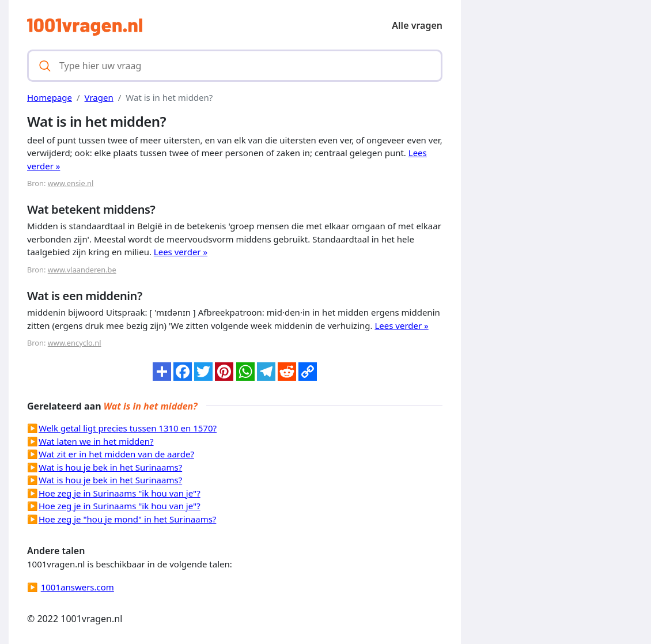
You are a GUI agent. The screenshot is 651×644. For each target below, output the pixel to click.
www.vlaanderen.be (82, 270)
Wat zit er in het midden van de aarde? (116, 454)
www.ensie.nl (71, 183)
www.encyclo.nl (75, 343)
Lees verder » (181, 252)
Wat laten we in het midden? (96, 441)
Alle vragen (417, 25)
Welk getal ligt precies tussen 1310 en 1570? (128, 428)
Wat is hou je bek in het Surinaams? (110, 467)
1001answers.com (77, 587)
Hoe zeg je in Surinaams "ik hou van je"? (120, 493)
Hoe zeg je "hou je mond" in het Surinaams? (127, 519)
